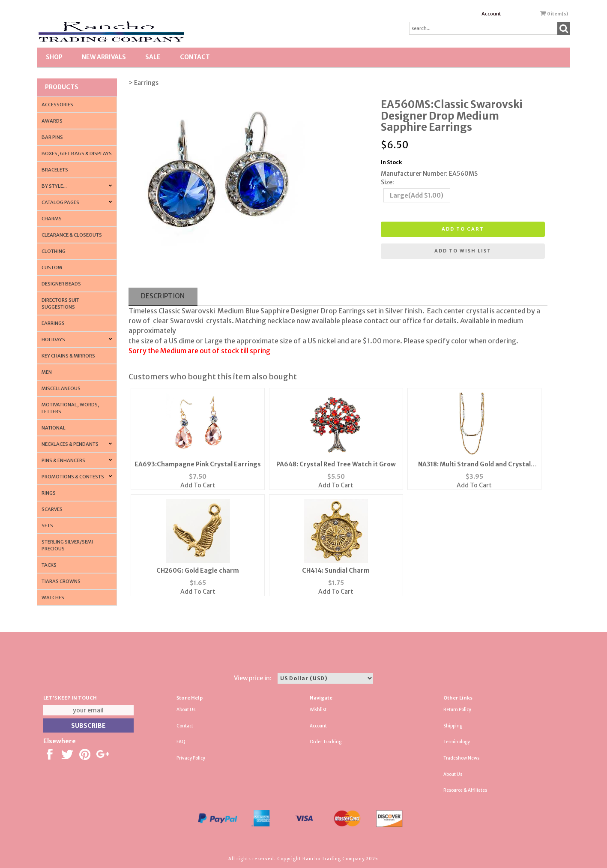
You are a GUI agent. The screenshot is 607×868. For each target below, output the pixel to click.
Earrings (53, 323)
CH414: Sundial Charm (336, 571)
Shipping (453, 726)
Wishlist (318, 710)
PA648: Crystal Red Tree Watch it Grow (336, 464)
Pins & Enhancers (63, 460)
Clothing (54, 251)
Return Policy (457, 710)
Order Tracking (326, 742)
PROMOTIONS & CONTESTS (73, 477)
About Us (186, 710)
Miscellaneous (61, 388)
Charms (52, 219)
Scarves (52, 509)
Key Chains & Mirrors (68, 356)
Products (62, 87)
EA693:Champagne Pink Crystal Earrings (198, 464)
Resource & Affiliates (465, 790)
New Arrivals (104, 57)
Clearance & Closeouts (72, 235)
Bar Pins (52, 137)
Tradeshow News (461, 758)
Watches (53, 598)
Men (47, 372)
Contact (195, 57)
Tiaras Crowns (61, 581)
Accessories (57, 105)
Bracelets (55, 170)
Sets (47, 526)
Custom (52, 267)
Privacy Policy (191, 758)
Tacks (49, 565)
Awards (52, 121)
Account (491, 14)
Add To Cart (198, 485)
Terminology (457, 742)
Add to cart (463, 229)
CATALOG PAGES (60, 202)
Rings (49, 493)
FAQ (181, 742)
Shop (54, 57)
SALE (153, 57)
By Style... (54, 186)
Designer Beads (61, 284)
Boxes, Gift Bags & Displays (77, 153)
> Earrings (144, 83)
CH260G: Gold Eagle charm (198, 571)
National (54, 428)
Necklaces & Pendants (70, 444)
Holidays (53, 339)
